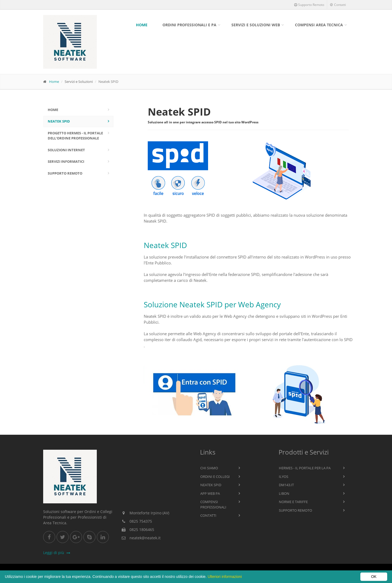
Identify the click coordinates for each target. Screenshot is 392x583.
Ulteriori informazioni (225, 577)
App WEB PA (210, 493)
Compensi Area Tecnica (319, 25)
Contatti (338, 5)
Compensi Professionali (213, 504)
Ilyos (284, 477)
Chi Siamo (209, 468)
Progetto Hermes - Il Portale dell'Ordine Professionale (75, 136)
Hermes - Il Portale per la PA (305, 468)
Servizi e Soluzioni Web (256, 25)
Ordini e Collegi (215, 477)
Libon (284, 493)
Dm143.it (286, 485)
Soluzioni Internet (66, 150)
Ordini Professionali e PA (189, 25)
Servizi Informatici (66, 161)
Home (142, 25)
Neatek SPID (59, 121)
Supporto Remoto (309, 5)
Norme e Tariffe (293, 502)
